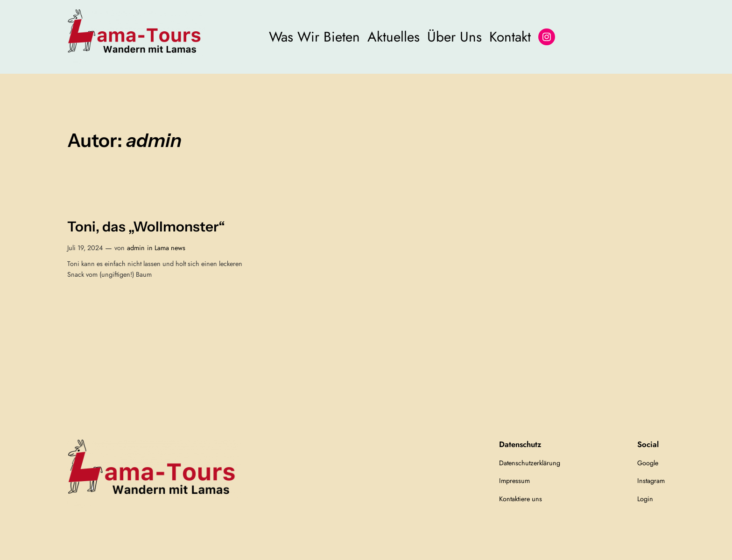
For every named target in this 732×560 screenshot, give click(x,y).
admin (136, 248)
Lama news (170, 248)
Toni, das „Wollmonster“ (146, 227)
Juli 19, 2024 (85, 248)
